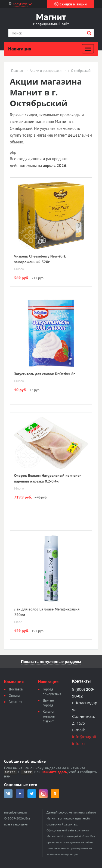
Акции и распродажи (46, 71)
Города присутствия (52, 692)
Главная (17, 71)
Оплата (14, 695)
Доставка (16, 689)
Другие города (48, 703)
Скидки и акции (70, 4)
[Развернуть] (88, 49)
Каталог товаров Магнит (49, 716)
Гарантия (15, 702)
